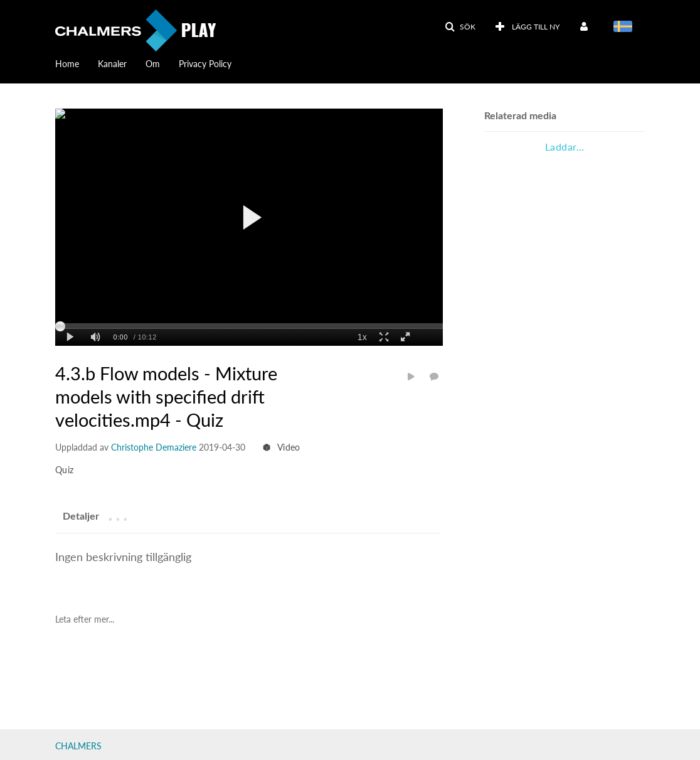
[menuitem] (527, 27)
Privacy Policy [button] (205, 64)
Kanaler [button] (112, 64)
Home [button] (67, 64)
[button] (460, 27)
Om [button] (153, 64)
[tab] (81, 516)
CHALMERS (78, 746)
